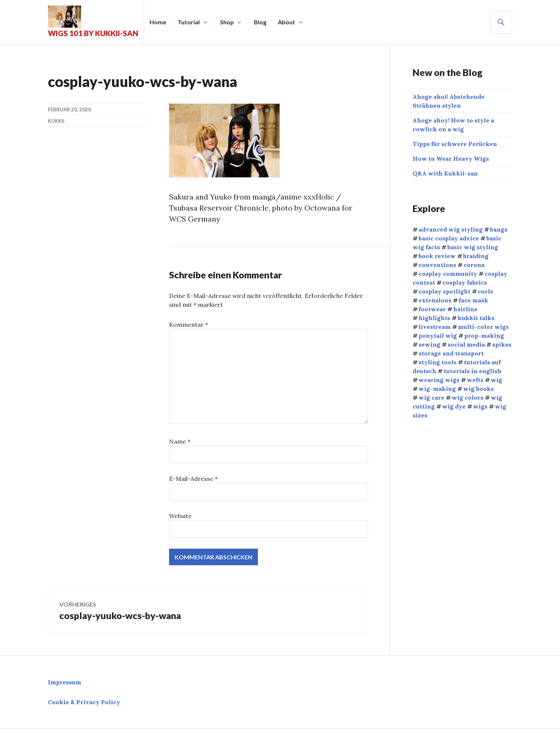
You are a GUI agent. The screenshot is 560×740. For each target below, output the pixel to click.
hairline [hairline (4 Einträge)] (465, 309)
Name (180, 441)
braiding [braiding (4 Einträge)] (476, 256)
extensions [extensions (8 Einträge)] (435, 300)
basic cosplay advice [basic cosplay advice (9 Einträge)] (449, 238)
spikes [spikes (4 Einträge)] (502, 344)
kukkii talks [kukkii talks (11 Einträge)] (476, 318)
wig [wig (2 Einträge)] (496, 380)
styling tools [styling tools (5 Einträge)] (437, 362)
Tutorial (189, 22)
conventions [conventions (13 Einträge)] (437, 265)
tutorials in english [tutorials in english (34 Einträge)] (472, 371)
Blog (260, 22)
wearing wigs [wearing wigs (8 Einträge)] (439, 380)
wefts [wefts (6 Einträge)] (475, 380)
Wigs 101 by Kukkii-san (93, 33)
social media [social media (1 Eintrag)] (466, 344)
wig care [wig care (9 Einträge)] (431, 397)
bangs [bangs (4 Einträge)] (499, 229)
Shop (227, 22)
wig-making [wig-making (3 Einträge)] (437, 389)
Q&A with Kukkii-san (445, 173)
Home (158, 22)
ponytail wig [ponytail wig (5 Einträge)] (438, 336)
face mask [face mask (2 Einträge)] (473, 300)
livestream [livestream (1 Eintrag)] (435, 327)
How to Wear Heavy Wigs (451, 159)
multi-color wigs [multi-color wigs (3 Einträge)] (483, 327)
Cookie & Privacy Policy (84, 702)
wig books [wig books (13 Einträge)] (478, 389)
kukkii (56, 121)
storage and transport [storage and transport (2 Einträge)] (451, 353)
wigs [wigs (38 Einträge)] (480, 406)
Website (180, 516)
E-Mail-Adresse (193, 479)
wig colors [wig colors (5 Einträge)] (468, 397)
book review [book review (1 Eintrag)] (437, 256)
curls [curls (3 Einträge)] (485, 291)
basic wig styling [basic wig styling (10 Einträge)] (473, 247)
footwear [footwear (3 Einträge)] (432, 309)
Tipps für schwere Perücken (455, 144)
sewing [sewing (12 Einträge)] (429, 344)
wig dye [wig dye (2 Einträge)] (454, 406)
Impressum (64, 682)
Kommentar (189, 324)
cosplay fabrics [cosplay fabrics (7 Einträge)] (465, 282)
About (286, 22)
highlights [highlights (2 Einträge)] (434, 318)
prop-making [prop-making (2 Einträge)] (484, 336)
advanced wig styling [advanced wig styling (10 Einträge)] (451, 229)
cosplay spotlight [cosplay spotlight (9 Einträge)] (444, 291)
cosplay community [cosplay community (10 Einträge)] (448, 274)
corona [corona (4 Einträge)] (474, 265)
